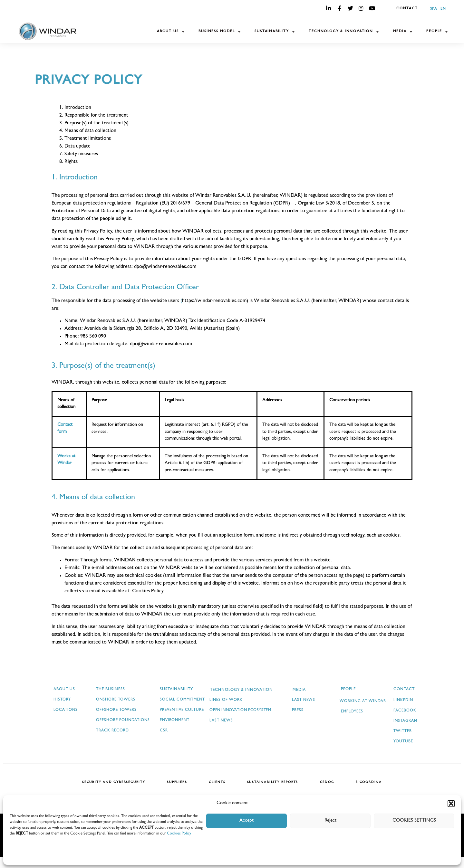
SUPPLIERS (175, 793)
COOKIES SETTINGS (414, 821)
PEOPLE (437, 32)
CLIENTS (217, 793)
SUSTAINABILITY (275, 32)
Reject (330, 821)
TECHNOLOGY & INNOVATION (344, 32)
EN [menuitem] (443, 9)
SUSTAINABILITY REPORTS (273, 793)
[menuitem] (432, 9)
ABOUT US (171, 32)
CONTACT (407, 9)
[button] (451, 804)
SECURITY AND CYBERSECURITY (111, 793)
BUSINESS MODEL (220, 32)
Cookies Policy (179, 834)
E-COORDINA (372, 793)
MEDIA (403, 32)
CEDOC (329, 793)
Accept (247, 821)
